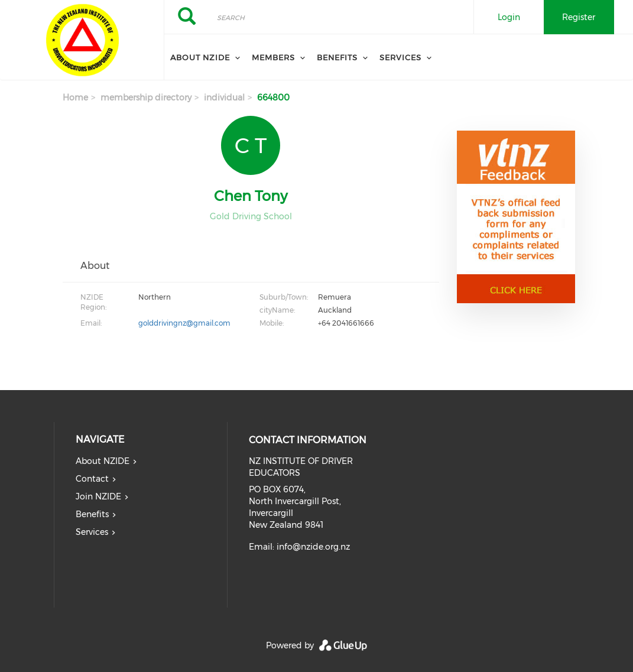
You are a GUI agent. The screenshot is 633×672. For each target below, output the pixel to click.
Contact (92, 479)
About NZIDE (200, 57)
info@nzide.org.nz (313, 547)
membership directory (146, 98)
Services (400, 57)
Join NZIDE (98, 496)
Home (75, 98)
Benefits (337, 57)
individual (224, 98)
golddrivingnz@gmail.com (184, 323)
